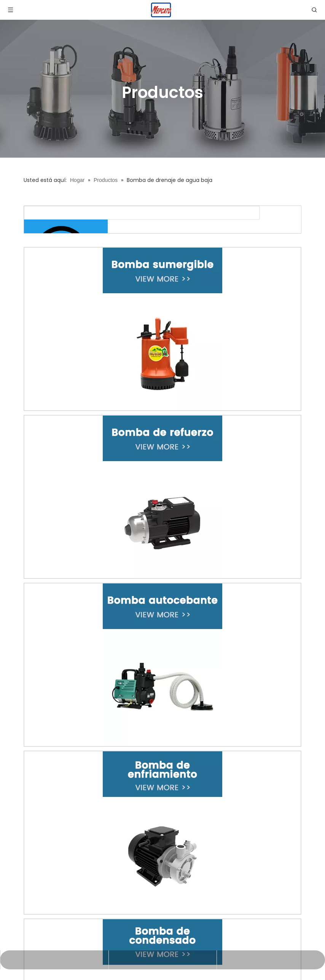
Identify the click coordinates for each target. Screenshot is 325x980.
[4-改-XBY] (162, 833)
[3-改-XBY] (162, 665)
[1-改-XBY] (162, 329)
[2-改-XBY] (162, 497)
